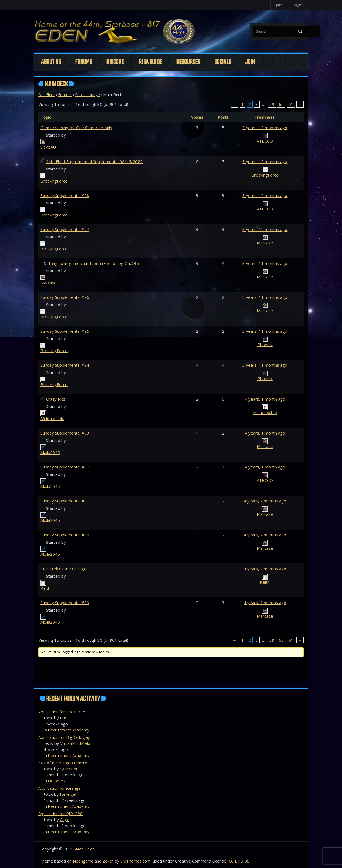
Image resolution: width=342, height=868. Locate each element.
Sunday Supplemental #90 (65, 535)
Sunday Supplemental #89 (65, 603)
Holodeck (57, 781)
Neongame (83, 861)
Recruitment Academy (69, 730)
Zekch (108, 861)
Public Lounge (87, 95)
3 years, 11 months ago (265, 263)
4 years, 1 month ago (265, 399)
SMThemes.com (135, 861)
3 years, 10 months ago (265, 128)
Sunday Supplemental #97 (65, 229)
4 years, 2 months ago (265, 501)
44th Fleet (84, 849)
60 (281, 104)
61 (291, 104)
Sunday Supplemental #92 (65, 467)
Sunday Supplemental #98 (65, 195)
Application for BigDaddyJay (64, 737)
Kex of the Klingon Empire (63, 763)
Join (279, 5)
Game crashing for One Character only (76, 128)
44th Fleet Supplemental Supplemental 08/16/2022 (94, 161)
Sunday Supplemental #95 (65, 331)
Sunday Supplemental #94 (65, 365)
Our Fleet (47, 95)
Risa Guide (150, 62)
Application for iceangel (60, 788)
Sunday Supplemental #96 (65, 297)
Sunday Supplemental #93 (65, 433)
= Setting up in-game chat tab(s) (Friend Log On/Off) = (92, 263)
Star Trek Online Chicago (63, 569)
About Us (51, 62)
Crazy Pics (56, 399)
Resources (188, 62)
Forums (83, 62)
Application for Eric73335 (62, 712)
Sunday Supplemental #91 (65, 501)
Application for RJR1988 (60, 814)
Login (298, 5)
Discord (115, 62)
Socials (223, 62)
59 (272, 104)
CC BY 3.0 (238, 861)
